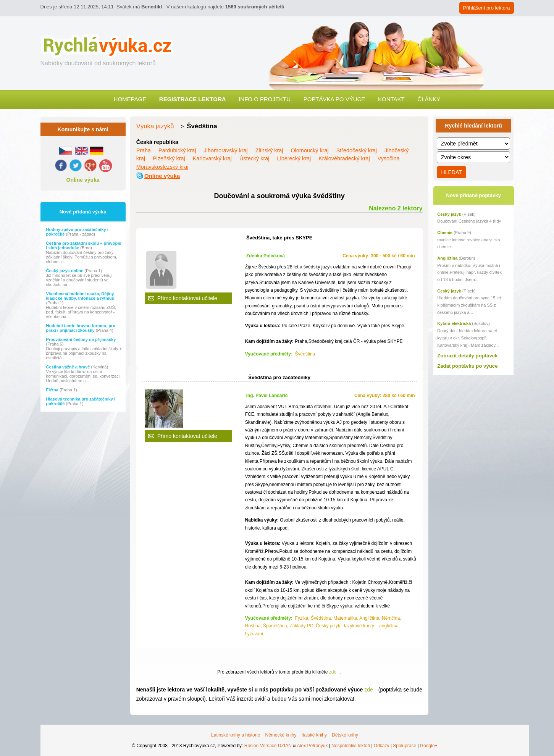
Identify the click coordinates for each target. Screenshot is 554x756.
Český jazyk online (65, 271)
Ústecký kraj (254, 158)
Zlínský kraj (269, 150)
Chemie (445, 233)
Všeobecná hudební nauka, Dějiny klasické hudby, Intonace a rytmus (80, 296)
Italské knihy (314, 735)
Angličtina (447, 258)
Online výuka (83, 180)
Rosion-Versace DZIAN (268, 746)
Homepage (130, 99)
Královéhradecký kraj (344, 158)
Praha (144, 150)
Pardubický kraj (177, 150)
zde (333, 672)
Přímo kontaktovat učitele (187, 298)
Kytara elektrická (454, 323)
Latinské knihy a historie (236, 735)
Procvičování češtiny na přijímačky (81, 339)
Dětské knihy (345, 735)
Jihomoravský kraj (226, 150)
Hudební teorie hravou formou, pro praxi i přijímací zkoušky (81, 328)
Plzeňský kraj (169, 158)
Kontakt (391, 99)
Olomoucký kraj (309, 150)
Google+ (429, 746)
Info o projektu (265, 99)
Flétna (53, 390)
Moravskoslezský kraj (162, 167)
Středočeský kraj (357, 150)
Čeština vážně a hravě (69, 367)
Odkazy (382, 746)
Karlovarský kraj (212, 158)
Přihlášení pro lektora (487, 8)
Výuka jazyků (155, 126)
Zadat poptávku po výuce (467, 366)
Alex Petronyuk (313, 746)
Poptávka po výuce (334, 99)
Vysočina (389, 158)
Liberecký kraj (294, 158)
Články (429, 99)
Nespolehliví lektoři (351, 746)
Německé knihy (281, 735)
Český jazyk (449, 214)
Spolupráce (405, 746)
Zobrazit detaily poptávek (467, 356)
